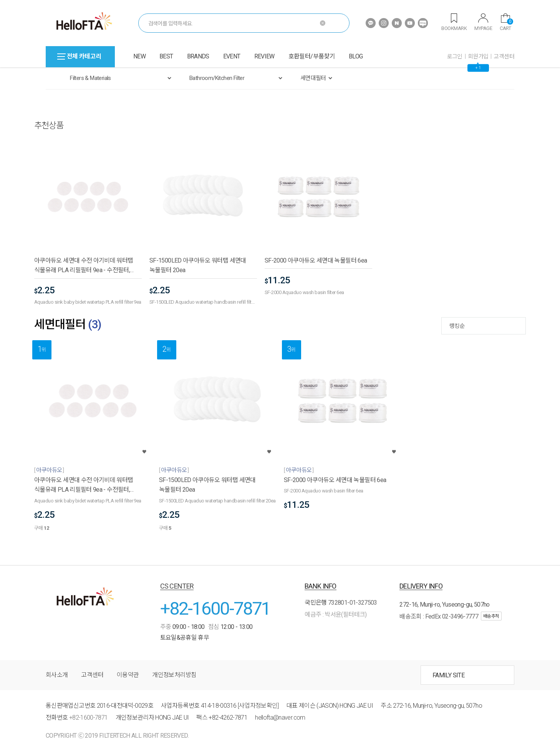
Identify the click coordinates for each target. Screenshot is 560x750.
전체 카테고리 (79, 56)
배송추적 (491, 616)
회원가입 (478, 57)
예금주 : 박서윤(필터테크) (336, 614)
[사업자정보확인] (258, 706)
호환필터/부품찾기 (312, 56)
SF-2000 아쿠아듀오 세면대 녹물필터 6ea (316, 260)
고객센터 (504, 57)
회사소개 (57, 675)
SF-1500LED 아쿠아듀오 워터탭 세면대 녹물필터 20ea (198, 265)
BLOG (356, 56)
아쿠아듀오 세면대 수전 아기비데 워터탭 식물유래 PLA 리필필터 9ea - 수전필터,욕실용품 (84, 266)
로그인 (455, 57)
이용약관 (128, 675)
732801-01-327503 (353, 603)
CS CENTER (177, 586)
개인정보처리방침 (174, 675)
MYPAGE (483, 22)
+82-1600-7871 (215, 608)
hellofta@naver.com (280, 718)
